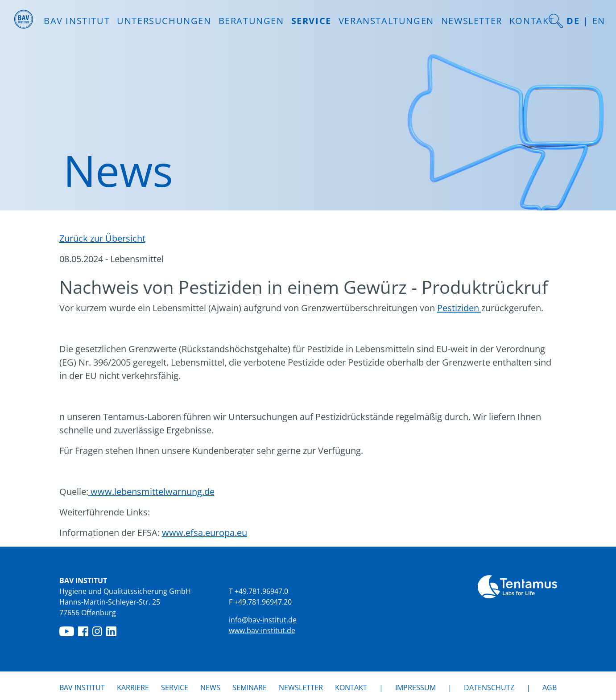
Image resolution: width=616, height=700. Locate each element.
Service (175, 688)
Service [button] (311, 21)
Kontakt (532, 21)
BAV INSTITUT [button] (77, 21)
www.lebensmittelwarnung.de (151, 492)
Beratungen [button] (251, 21)
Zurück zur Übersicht (102, 238)
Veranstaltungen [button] (386, 21)
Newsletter (472, 21)
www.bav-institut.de (262, 630)
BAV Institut (82, 688)
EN (599, 21)
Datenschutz (489, 688)
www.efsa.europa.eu (205, 533)
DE (573, 21)
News (210, 687)
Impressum (415, 688)
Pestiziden (459, 308)
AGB (550, 688)
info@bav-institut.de (263, 620)
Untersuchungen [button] (164, 21)
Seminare (250, 688)
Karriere (133, 688)
